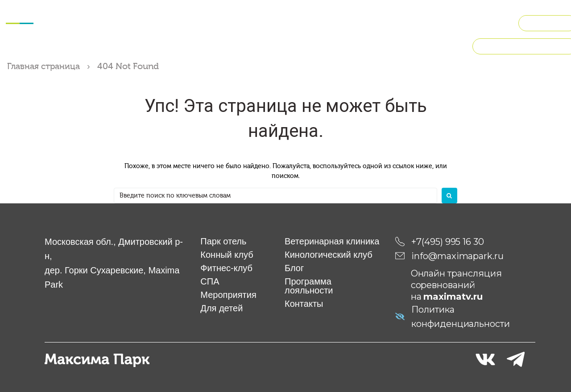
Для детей (299, 10)
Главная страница (45, 66)
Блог (294, 268)
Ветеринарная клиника (332, 241)
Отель (68, 10)
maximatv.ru (453, 297)
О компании (286, 32)
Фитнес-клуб (166, 10)
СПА (205, 10)
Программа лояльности (309, 286)
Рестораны (488, 10)
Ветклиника (349, 10)
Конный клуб (110, 10)
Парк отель (223, 241)
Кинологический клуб (419, 10)
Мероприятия (246, 10)
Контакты (304, 304)
